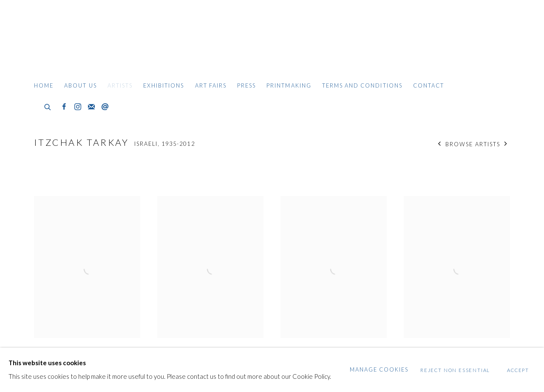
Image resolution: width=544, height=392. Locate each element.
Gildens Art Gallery (59, 41)
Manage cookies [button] (379, 369)
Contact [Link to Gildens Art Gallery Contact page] (429, 85)
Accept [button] (518, 370)
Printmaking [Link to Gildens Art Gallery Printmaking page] (289, 85)
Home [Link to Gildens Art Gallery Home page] (44, 85)
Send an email (105, 107)
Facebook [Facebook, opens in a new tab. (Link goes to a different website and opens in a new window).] (64, 107)
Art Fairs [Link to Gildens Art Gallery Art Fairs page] (211, 85)
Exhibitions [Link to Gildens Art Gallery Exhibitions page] (164, 85)
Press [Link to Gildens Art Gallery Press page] (246, 85)
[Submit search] (48, 106)
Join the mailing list (91, 107)
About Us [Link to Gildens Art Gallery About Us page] (80, 85)
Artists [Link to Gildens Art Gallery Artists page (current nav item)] (120, 85)
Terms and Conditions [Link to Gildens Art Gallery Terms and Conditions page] (362, 85)
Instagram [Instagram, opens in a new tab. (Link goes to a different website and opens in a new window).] (78, 107)
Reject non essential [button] (455, 370)
